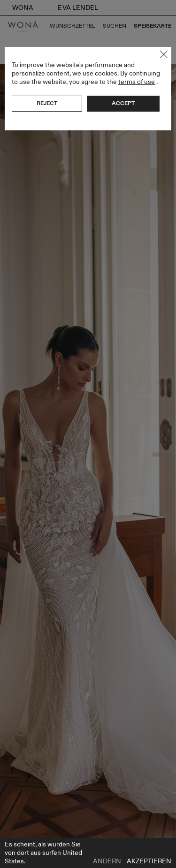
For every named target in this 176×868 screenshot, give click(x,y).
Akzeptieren (149, 861)
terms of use (137, 82)
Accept (123, 103)
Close (164, 54)
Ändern (107, 861)
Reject (47, 103)
